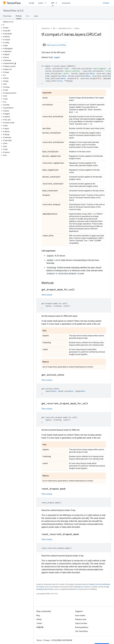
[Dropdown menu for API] (57, 3)
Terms (39, 640)
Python (77, 28)
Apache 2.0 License (82, 587)
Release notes (81, 619)
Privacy (47, 640)
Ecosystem (67, 3)
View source (47, 295)
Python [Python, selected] (19, 16)
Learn (41, 3)
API (54, 28)
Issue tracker (80, 615)
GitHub (106, 3)
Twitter (39, 623)
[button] (16, 25)
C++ (28, 16)
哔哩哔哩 (40, 627)
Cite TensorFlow (82, 631)
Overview (7, 16)
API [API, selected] (53, 3)
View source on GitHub (54, 45)
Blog (38, 615)
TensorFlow (46, 28)
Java (36, 16)
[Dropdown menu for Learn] (46, 3)
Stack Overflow (81, 623)
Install (31, 3)
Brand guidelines (82, 627)
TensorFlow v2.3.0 (13, 11)
